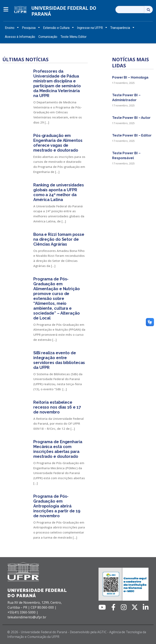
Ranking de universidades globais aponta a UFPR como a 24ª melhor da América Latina (59, 192)
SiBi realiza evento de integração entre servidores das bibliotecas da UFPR (59, 360)
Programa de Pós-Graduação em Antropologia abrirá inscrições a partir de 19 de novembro (57, 506)
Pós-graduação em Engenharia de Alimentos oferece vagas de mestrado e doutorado (58, 143)
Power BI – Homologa (130, 77)
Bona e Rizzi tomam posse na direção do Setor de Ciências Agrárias (59, 239)
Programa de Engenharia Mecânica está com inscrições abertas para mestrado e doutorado (58, 449)
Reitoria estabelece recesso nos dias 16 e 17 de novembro (57, 407)
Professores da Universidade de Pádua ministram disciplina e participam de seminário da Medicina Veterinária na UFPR (57, 83)
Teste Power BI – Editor (132, 135)
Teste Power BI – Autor (131, 118)
